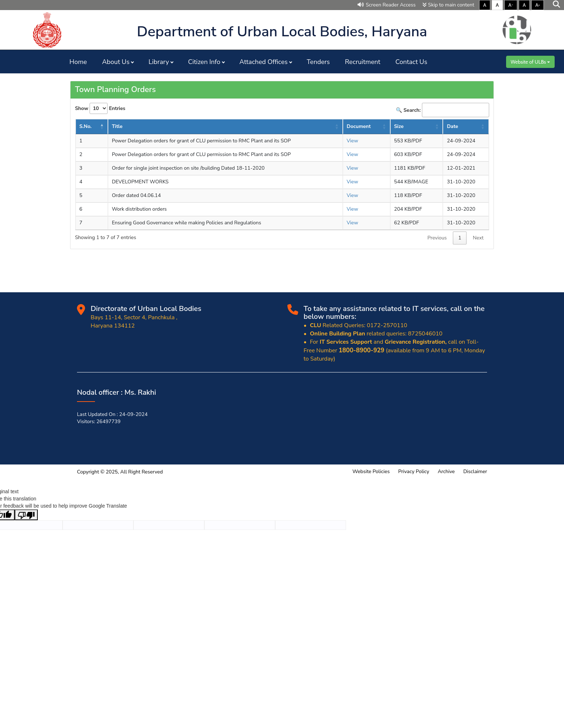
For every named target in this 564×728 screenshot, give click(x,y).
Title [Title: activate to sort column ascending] (117, 126)
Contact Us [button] (411, 62)
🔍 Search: (443, 110)
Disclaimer (475, 471)
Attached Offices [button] (264, 62)
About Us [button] (116, 62)
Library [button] (159, 62)
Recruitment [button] (363, 62)
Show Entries (100, 108)
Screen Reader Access (387, 5)
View (352, 141)
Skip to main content (448, 5)
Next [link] (478, 238)
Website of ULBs (530, 62)
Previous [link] (437, 238)
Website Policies (371, 471)
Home (78, 62)
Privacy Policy (414, 471)
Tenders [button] (318, 62)
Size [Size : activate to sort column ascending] (399, 126)
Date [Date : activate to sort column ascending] (452, 126)
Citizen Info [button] (204, 62)
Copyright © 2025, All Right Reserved (120, 472)
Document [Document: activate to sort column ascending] (359, 126)
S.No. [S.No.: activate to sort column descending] (86, 126)
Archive (446, 471)
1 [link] (460, 238)
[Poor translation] (26, 515)
